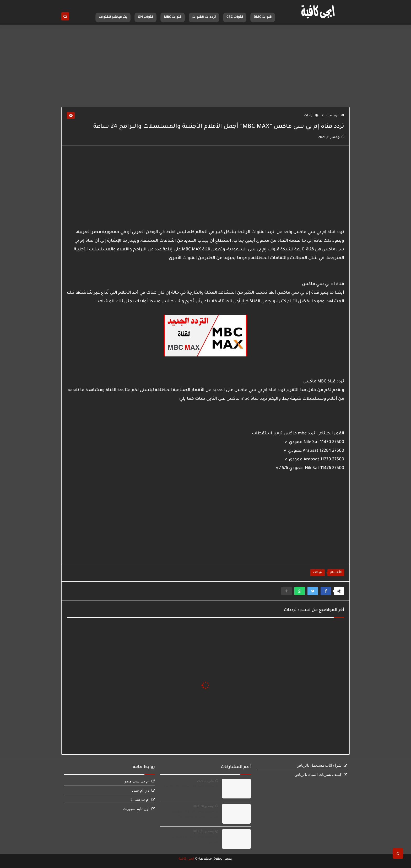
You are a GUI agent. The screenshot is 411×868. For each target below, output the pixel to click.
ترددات (311, 116)
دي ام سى (141, 790)
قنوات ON (146, 17)
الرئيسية (335, 116)
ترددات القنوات (204, 17)
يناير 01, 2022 (206, 781)
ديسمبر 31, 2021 (203, 831)
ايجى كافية (186, 859)
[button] (326, 591)
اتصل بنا (220, 4)
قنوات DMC (263, 17)
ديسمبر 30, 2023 (203, 806)
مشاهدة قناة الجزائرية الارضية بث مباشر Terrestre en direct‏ (193, 814)
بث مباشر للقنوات (113, 17)
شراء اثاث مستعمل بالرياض (319, 765)
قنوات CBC (235, 17)
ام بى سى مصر (137, 781)
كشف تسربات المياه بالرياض (318, 775)
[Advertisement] (206, 66)
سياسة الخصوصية (241, 4)
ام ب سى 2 (140, 799)
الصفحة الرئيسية (267, 4)
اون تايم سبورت (136, 809)
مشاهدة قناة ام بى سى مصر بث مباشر (194, 840)
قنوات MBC (173, 17)
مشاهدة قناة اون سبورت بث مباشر (191, 786)
